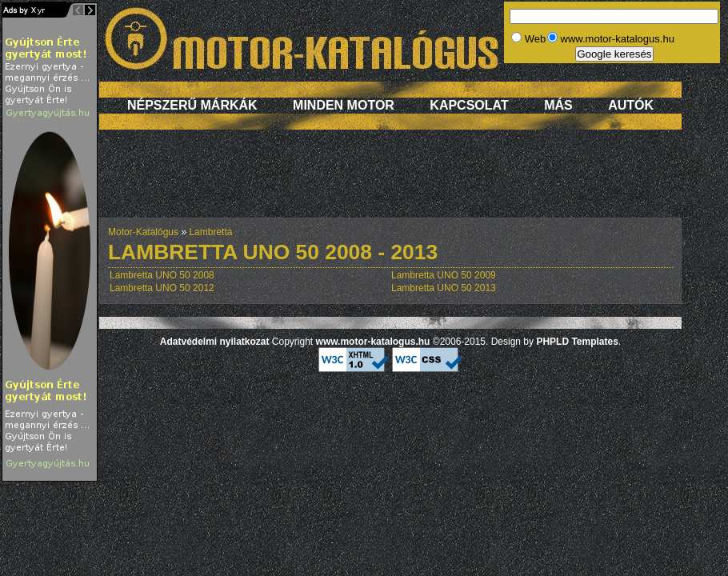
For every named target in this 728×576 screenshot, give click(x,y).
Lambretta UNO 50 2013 (444, 288)
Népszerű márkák (192, 105)
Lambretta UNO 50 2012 (162, 288)
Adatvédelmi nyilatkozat (215, 342)
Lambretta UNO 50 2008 (162, 275)
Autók (631, 105)
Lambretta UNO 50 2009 (444, 275)
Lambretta (210, 232)
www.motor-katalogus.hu (373, 342)
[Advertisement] (390, 182)
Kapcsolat (469, 105)
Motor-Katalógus (143, 232)
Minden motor (344, 105)
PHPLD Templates (577, 342)
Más (558, 105)
